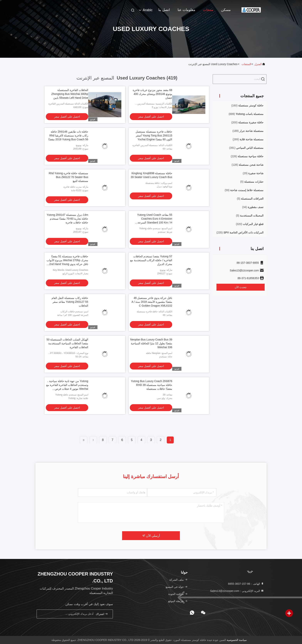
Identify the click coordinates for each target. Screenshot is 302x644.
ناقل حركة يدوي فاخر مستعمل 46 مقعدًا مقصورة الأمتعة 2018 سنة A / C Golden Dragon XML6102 (152, 302)
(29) (253, 173)
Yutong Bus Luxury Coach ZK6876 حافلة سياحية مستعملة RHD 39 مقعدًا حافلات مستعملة (151, 385)
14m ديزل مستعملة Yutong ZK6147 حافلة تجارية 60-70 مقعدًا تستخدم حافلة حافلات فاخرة (67, 219)
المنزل (258, 64)
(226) (247, 156)
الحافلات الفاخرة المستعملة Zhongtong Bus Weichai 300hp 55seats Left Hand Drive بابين (70, 94)
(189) (248, 131)
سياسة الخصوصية (237, 640)
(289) (248, 139)
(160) (247, 105)
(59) (244, 190)
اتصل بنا (164, 10)
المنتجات (246, 64)
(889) (246, 114)
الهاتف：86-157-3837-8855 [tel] (246, 584)
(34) (253, 207)
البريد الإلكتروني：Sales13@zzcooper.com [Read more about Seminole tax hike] (237, 591)
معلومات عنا (186, 10)
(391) (246, 148)
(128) (248, 165)
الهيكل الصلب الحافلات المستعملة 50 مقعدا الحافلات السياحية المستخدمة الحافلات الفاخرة (67, 343)
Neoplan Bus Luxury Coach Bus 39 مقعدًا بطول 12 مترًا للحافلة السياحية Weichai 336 (151, 343)
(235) (240, 233)
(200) (247, 122)
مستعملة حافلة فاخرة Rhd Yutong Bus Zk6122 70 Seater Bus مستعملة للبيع (68, 177)
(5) (252, 182)
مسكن (226, 10)
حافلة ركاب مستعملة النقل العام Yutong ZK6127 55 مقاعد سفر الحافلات (70, 302)
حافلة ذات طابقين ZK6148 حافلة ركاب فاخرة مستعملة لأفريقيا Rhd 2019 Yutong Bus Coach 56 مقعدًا (68, 135)
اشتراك (102, 614)
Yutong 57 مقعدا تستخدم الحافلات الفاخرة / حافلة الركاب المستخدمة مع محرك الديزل (151, 260)
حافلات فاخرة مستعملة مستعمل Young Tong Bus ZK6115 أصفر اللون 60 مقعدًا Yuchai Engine (154, 135)
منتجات (208, 10)
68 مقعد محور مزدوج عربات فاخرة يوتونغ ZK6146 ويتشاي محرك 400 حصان (152, 94)
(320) (250, 224)
